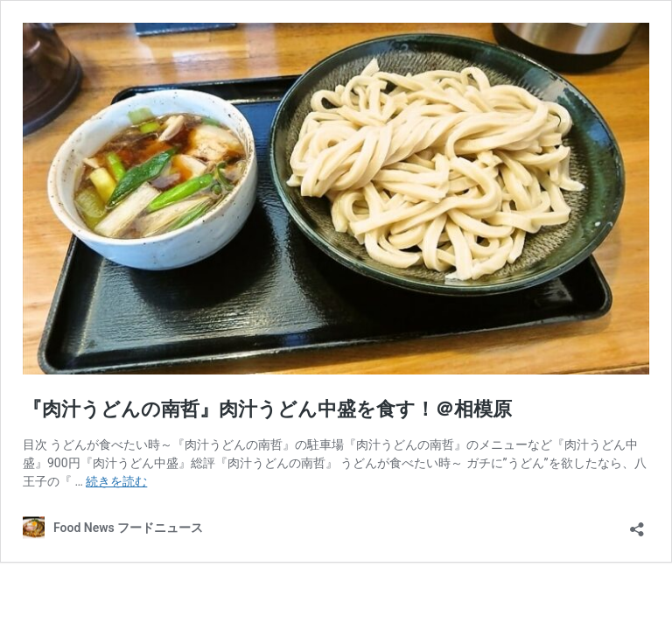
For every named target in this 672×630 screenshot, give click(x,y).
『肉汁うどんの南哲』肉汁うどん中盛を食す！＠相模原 (267, 409)
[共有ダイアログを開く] (637, 524)
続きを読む (116, 481)
